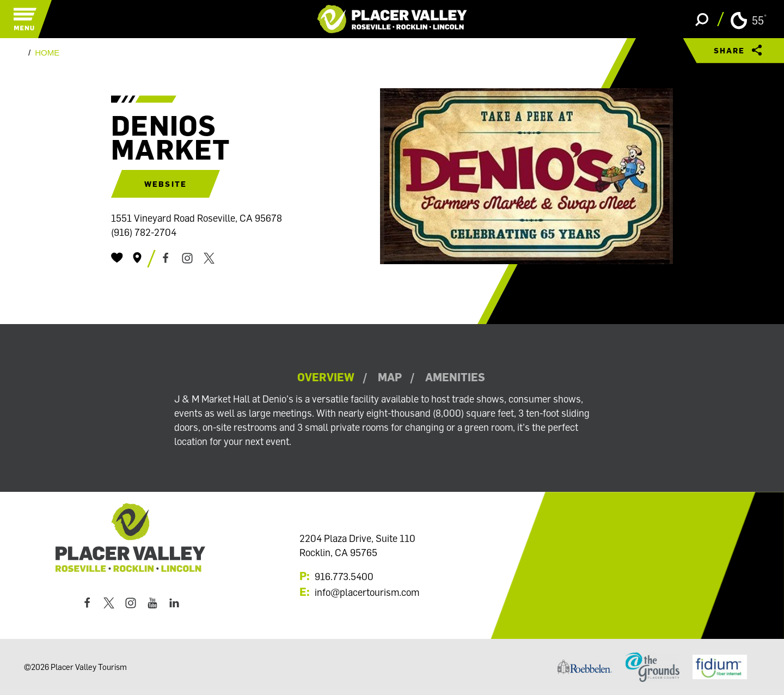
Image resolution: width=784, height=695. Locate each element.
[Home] (392, 19)
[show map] (137, 258)
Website (166, 184)
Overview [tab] (326, 377)
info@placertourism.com (367, 592)
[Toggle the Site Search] (702, 19)
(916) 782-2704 (144, 232)
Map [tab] (390, 377)
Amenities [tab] (455, 377)
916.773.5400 (344, 576)
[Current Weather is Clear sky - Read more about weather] (748, 20)
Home (47, 53)
